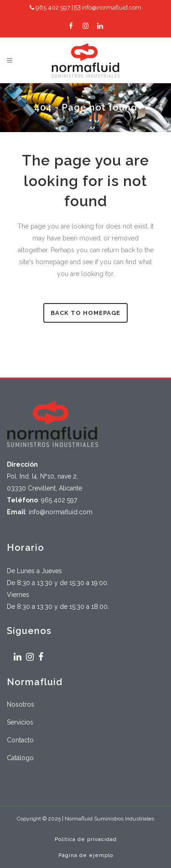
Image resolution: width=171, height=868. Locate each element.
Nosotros (21, 704)
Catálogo (20, 758)
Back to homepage (85, 313)
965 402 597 (50, 8)
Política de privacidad (86, 839)
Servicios (20, 722)
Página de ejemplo (86, 855)
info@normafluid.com (108, 8)
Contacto (20, 740)
